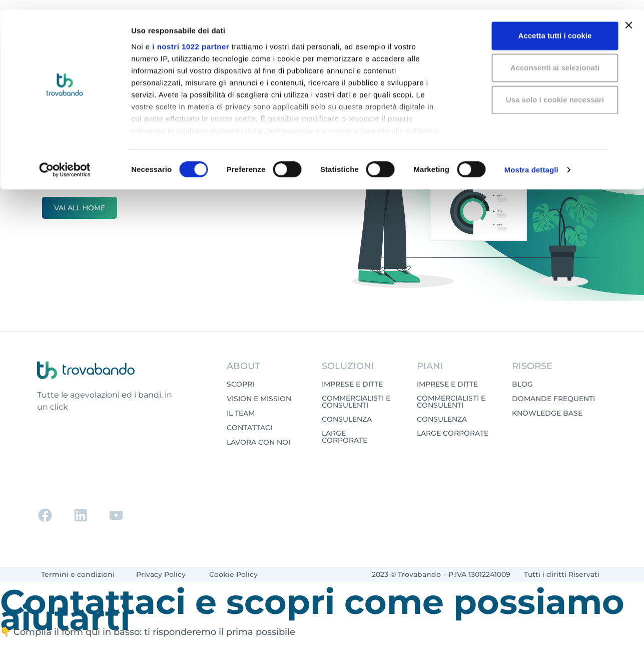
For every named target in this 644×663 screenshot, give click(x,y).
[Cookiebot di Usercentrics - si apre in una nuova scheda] (65, 160)
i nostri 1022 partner (191, 36)
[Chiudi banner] (628, 16)
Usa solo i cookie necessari (535, 90)
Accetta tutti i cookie (535, 26)
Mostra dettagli (531, 160)
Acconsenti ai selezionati (535, 58)
